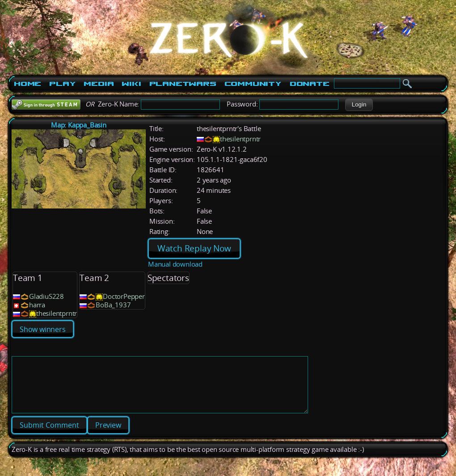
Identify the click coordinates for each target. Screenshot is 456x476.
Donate (310, 84)
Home (27, 84)
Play (62, 84)
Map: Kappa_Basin (79, 125)
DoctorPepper (124, 296)
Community (253, 84)
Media (99, 84)
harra (37, 305)
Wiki (131, 84)
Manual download (175, 264)
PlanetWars (183, 84)
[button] (359, 105)
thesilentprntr (240, 139)
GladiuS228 (46, 296)
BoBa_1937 (113, 305)
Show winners (43, 329)
